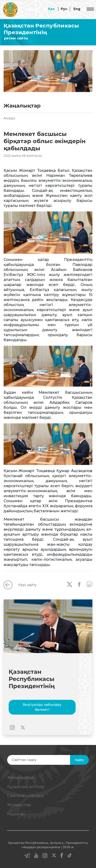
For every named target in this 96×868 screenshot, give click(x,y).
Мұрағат (16, 814)
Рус (64, 9)
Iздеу (79, 760)
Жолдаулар (19, 805)
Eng (77, 9)
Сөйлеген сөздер (26, 796)
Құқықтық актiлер (26, 787)
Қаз (51, 9)
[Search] (47, 760)
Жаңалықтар (21, 778)
